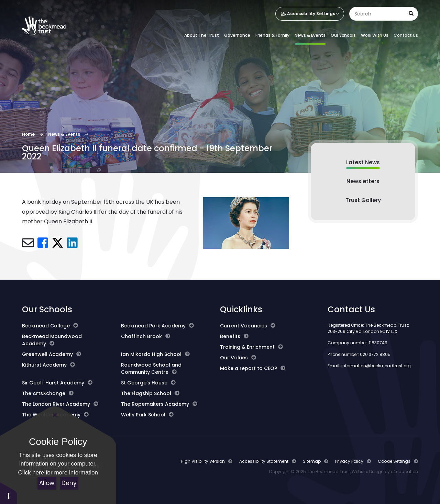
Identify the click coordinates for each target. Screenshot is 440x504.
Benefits (234, 336)
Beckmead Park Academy (157, 326)
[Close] (55, 415)
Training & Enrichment (251, 347)
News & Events (64, 134)
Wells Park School (147, 415)
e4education (404, 472)
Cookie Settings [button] (394, 461)
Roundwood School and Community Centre (151, 368)
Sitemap (312, 461)
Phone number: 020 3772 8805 (359, 354)
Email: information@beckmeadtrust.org (369, 366)
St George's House (148, 383)
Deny (69, 483)
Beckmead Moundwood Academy (52, 340)
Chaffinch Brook (146, 336)
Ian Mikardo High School (155, 354)
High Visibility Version (203, 461)
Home (28, 134)
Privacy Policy (349, 461)
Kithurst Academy (48, 365)
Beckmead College (50, 326)
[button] (9, 493)
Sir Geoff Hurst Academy (57, 383)
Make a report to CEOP (253, 368)
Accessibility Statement (264, 461)
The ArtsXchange (48, 393)
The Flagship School (150, 393)
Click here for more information (58, 473)
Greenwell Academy (52, 354)
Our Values (238, 358)
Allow (47, 483)
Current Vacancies (248, 326)
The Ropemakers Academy (159, 404)
